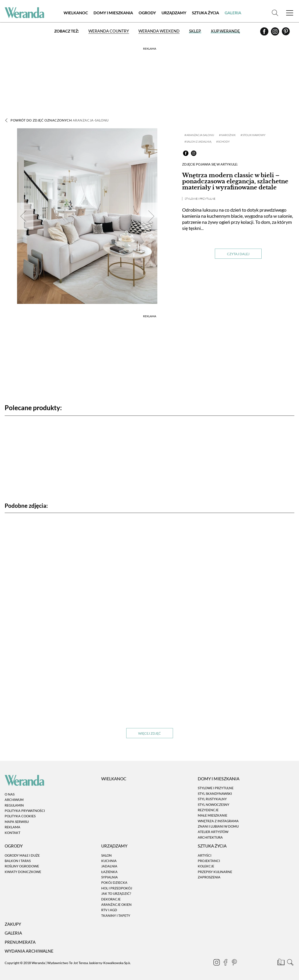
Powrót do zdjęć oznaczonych (60, 120)
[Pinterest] (286, 33)
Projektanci (209, 861)
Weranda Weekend (159, 31)
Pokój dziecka (114, 883)
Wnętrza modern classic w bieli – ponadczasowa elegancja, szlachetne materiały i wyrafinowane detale (235, 181)
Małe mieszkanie (213, 815)
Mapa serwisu (17, 822)
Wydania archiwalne (29, 951)
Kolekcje (206, 866)
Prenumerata (20, 942)
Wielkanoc (76, 13)
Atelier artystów (213, 832)
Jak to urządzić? (116, 893)
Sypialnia (110, 877)
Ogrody (147, 13)
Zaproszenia (209, 877)
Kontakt (13, 833)
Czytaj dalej (238, 254)
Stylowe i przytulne (200, 199)
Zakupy (13, 924)
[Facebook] (265, 33)
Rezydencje (208, 810)
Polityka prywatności (25, 811)
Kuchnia (109, 861)
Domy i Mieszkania (113, 13)
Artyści (205, 855)
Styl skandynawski (215, 794)
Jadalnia (109, 866)
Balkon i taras (18, 861)
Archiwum (14, 800)
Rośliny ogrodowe (22, 866)
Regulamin (14, 805)
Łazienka (109, 872)
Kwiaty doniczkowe (23, 872)
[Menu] (290, 13)
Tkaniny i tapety (116, 916)
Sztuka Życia (205, 13)
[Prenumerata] (281, 963)
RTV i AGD (109, 910)
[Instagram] (275, 33)
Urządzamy (174, 13)
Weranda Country (109, 31)
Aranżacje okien (116, 904)
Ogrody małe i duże (22, 855)
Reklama (13, 827)
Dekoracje (111, 899)
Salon (106, 855)
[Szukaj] (275, 13)
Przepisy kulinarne (215, 872)
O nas (10, 794)
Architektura (210, 837)
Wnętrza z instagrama (218, 821)
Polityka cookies (20, 816)
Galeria (233, 13)
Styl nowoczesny (214, 805)
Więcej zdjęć (149, 733)
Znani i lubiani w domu (218, 826)
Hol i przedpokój (117, 888)
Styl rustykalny (212, 799)
